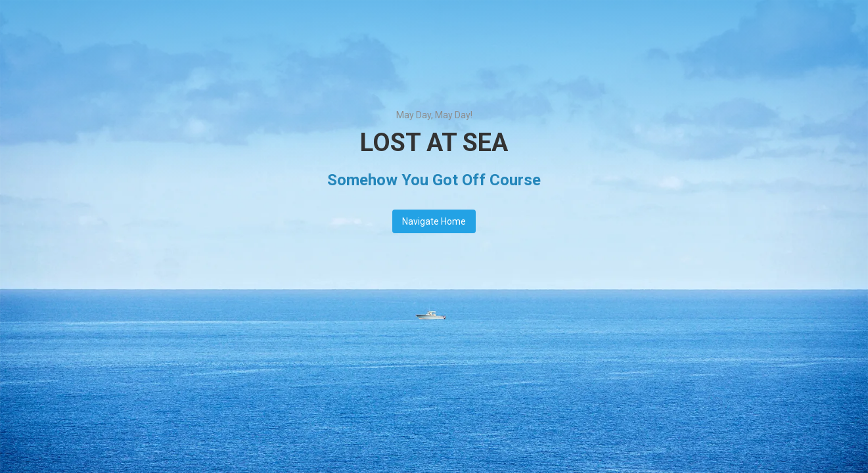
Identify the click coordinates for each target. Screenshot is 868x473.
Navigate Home (434, 221)
